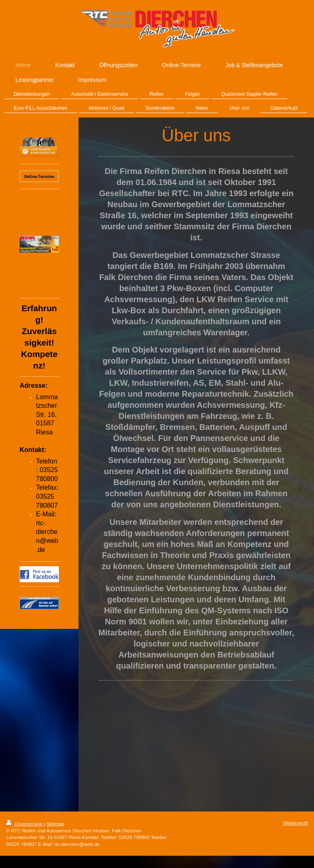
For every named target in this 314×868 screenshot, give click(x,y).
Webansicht (295, 823)
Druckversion (25, 824)
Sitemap (55, 824)
